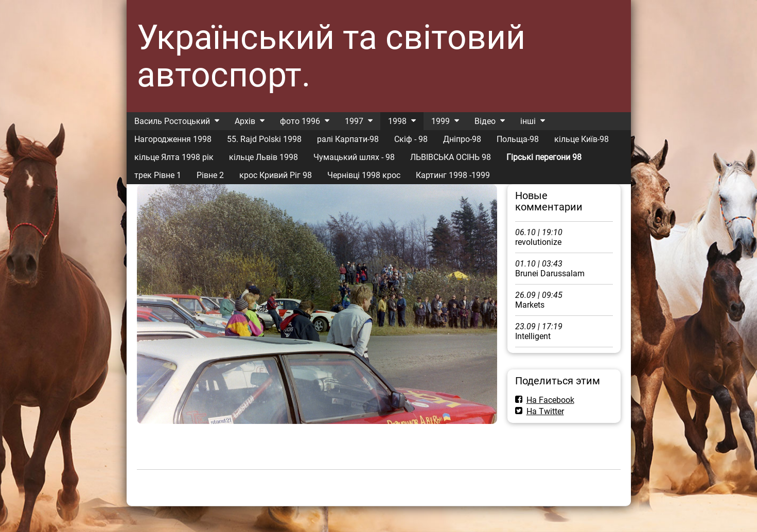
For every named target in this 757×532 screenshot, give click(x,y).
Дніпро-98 (462, 139)
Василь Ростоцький (172, 121)
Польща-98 (518, 139)
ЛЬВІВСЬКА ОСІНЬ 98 (451, 157)
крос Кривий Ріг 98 (276, 175)
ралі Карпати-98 (348, 139)
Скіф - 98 (411, 139)
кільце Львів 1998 (263, 157)
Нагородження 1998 (173, 139)
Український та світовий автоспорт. (331, 56)
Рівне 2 (210, 175)
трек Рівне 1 (158, 175)
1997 (354, 121)
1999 (441, 121)
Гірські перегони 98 (544, 157)
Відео (485, 121)
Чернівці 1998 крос (364, 175)
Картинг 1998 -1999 (453, 175)
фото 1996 (300, 121)
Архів (245, 121)
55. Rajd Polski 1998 (264, 139)
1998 (397, 121)
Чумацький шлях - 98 (354, 157)
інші (528, 121)
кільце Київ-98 (582, 139)
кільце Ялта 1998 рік (174, 157)
